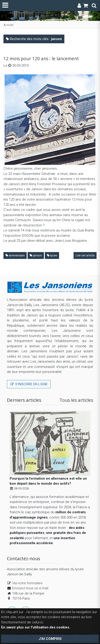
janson (36, 255)
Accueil (8, 25)
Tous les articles (76, 400)
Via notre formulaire (27, 577)
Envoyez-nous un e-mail (30, 582)
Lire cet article (85, 255)
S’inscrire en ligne (29, 384)
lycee (52, 255)
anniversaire (15, 255)
